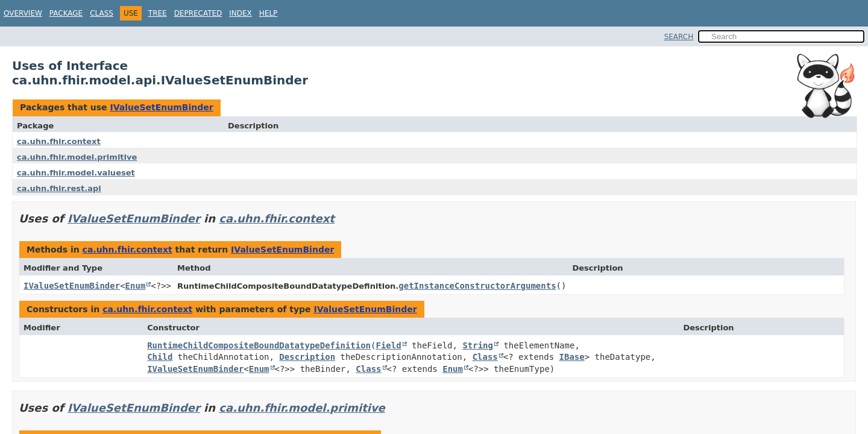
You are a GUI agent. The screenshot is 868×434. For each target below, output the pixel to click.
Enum (136, 286)
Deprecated (198, 13)
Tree (158, 13)
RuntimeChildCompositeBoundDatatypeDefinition (259, 345)
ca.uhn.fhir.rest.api (59, 188)
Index (241, 13)
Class (102, 13)
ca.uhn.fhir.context (59, 141)
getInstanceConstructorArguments (477, 286)
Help (269, 13)
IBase (572, 357)
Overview (23, 13)
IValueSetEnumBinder (161, 107)
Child (160, 357)
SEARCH (679, 37)
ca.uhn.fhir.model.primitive (77, 157)
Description (307, 357)
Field (389, 345)
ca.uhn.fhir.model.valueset (76, 173)
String (478, 345)
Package (66, 13)
